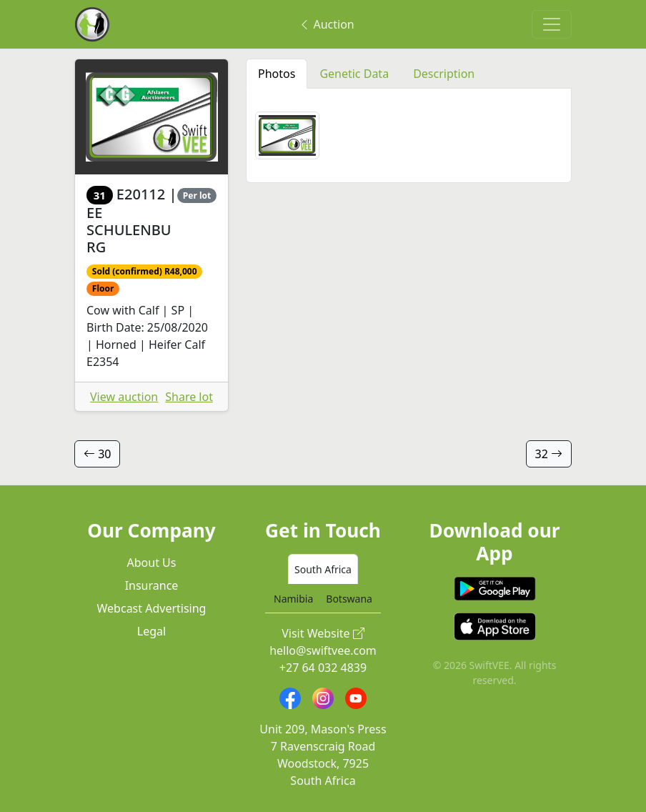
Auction (326, 24)
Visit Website (323, 633)
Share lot (189, 397)
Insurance (152, 585)
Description (444, 74)
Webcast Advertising (152, 608)
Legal (151, 631)
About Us (152, 563)
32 (549, 454)
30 (97, 454)
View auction (124, 397)
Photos (277, 74)
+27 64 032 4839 (323, 668)
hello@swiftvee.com (323, 650)
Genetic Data (354, 74)
